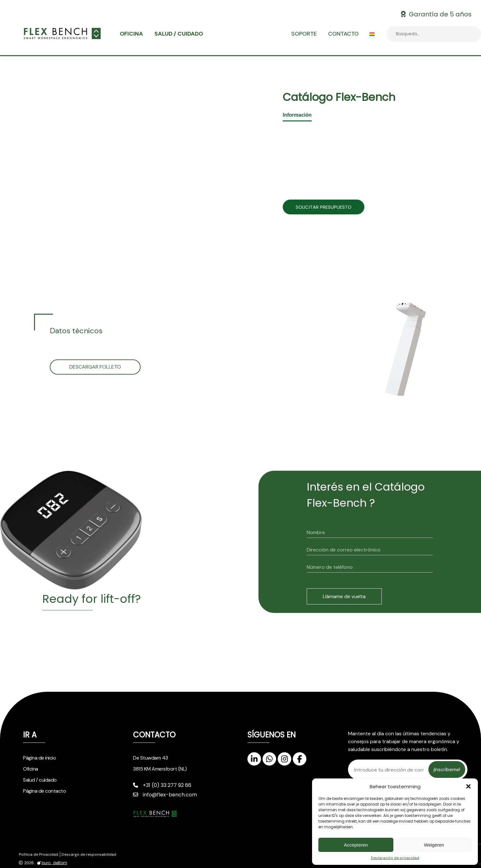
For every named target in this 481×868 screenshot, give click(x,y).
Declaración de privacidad (395, 858)
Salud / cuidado (179, 34)
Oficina (131, 34)
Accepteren (356, 845)
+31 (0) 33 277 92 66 (162, 785)
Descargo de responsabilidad (89, 854)
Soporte (304, 34)
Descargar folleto (95, 367)
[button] (468, 786)
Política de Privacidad (39, 854)
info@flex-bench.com (165, 795)
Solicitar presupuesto (330, 207)
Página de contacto (44, 791)
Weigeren (434, 845)
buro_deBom (51, 863)
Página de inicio (39, 758)
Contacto (343, 34)
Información (297, 115)
